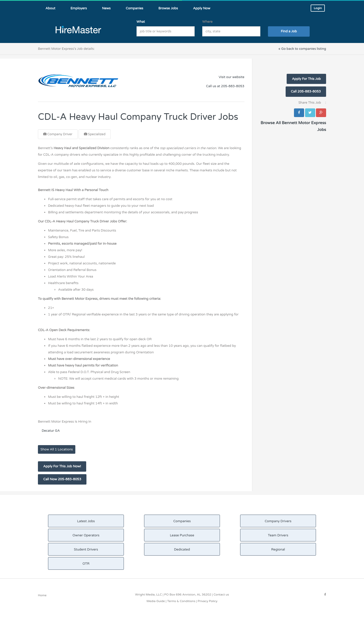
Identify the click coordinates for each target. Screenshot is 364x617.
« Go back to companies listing (302, 49)
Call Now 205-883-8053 (62, 479)
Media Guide (156, 601)
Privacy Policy (208, 601)
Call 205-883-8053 (306, 92)
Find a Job (289, 31)
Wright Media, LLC (148, 595)
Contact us (221, 595)
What (141, 22)
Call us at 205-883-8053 (225, 86)
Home (42, 595)
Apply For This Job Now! (62, 466)
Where (207, 22)
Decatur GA (51, 431)
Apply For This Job (306, 79)
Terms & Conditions (181, 601)
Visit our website (232, 77)
